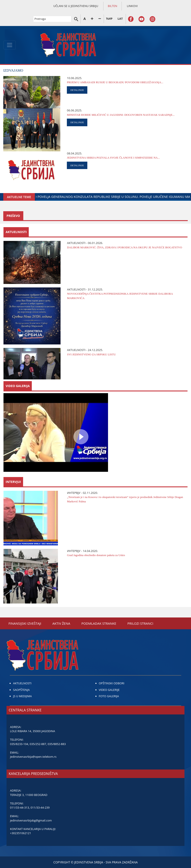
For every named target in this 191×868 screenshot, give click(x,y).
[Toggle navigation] (10, 45)
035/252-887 (38, 744)
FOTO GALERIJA (109, 696)
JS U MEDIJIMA (22, 696)
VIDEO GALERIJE (109, 690)
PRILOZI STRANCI (140, 623)
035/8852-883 (57, 744)
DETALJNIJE (77, 90)
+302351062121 (21, 833)
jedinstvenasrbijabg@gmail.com (31, 820)
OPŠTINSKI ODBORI (112, 683)
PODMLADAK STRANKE (99, 623)
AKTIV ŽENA (61, 623)
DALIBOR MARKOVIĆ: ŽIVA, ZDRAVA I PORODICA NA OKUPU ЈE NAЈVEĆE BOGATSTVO (125, 247)
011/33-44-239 (40, 807)
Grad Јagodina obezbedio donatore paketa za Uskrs (96, 555)
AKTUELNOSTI (22, 683)
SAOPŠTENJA (21, 690)
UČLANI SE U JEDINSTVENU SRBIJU (76, 6)
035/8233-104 (19, 744)
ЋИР (109, 19)
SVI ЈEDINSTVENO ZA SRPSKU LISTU (91, 354)
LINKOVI (132, 6)
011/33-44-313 (19, 807)
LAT (120, 19)
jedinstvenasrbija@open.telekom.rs (33, 757)
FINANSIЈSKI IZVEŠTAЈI (25, 623)
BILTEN (112, 6)
